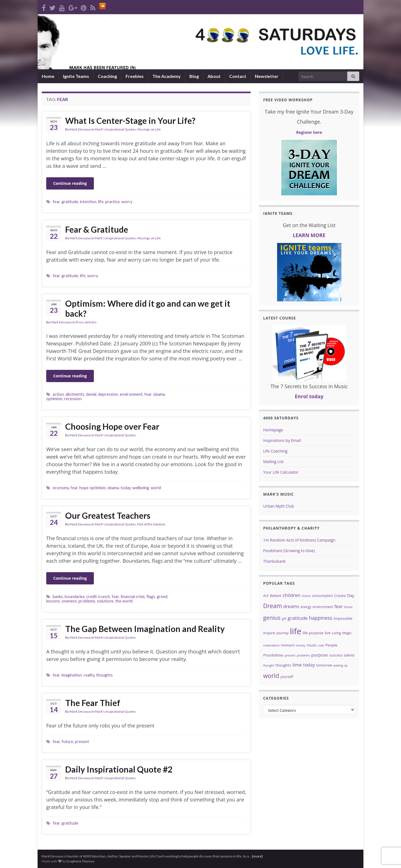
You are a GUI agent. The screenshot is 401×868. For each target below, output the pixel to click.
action (58, 394)
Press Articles (86, 322)
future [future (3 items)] (348, 607)
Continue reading (70, 183)
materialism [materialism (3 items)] (271, 645)
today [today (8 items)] (309, 665)
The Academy (167, 76)
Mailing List (273, 462)
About (214, 76)
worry (127, 202)
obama (159, 394)
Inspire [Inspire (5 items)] (269, 633)
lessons (53, 601)
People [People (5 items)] (331, 645)
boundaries (75, 597)
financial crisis (133, 597)
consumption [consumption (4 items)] (322, 596)
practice (113, 202)
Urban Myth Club (279, 506)
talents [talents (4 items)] (349, 655)
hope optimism (92, 488)
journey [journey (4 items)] (283, 633)
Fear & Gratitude (97, 229)
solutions (105, 601)
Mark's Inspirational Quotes (115, 129)
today (126, 488)
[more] (257, 856)
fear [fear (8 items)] (339, 606)
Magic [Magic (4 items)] (347, 633)
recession (73, 399)
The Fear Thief (93, 703)
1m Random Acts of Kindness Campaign (299, 540)
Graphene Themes (80, 861)
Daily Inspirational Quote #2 (119, 769)
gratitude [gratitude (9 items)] (298, 618)
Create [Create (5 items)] (340, 596)
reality (89, 675)
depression (108, 394)
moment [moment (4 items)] (288, 645)
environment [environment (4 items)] (323, 607)
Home (48, 76)
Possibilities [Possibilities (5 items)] (273, 655)
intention (88, 202)
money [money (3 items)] (300, 645)
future (67, 742)
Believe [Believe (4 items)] (276, 596)
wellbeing (141, 488)
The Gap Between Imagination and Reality (145, 629)
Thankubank (274, 561)
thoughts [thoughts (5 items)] (283, 665)
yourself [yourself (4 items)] (287, 677)
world (156, 488)
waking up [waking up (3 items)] (340, 665)
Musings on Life (149, 129)
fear (56, 202)
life (101, 202)
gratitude (70, 202)
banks (58, 597)
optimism (54, 399)
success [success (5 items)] (336, 655)
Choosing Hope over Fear (112, 426)
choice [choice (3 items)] (306, 596)
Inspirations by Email (282, 440)
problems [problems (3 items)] (303, 655)
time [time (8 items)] (297, 665)
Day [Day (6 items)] (351, 595)
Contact (238, 76)
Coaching (107, 76)
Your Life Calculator (281, 472)
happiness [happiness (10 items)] (321, 618)
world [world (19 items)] (271, 676)
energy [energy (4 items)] (306, 607)
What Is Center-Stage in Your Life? (130, 121)
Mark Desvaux (80, 129)
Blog (194, 76)
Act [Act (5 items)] (266, 596)
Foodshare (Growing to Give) (289, 551)
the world (124, 601)
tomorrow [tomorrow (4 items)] (324, 665)
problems (87, 601)
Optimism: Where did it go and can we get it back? (148, 308)
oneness (69, 601)
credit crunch (98, 597)
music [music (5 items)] (312, 645)
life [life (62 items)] (296, 631)
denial (91, 394)
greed (162, 597)
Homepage (273, 430)
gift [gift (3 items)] (284, 619)
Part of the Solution (151, 524)
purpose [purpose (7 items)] (320, 655)
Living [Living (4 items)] (337, 633)
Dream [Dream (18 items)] (272, 606)
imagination (72, 675)
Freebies (135, 76)
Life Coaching (275, 451)
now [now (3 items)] (321, 645)
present (82, 742)
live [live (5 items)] (328, 633)
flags (151, 597)
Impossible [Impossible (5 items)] (343, 618)
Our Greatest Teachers (108, 515)
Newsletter (267, 76)
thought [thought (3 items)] (269, 665)
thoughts (104, 675)
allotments (75, 394)
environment (131, 394)
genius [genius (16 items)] (272, 618)
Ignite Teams (76, 76)
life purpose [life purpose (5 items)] (313, 633)
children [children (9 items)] (292, 595)
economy (61, 488)
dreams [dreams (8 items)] (291, 606)
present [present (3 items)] (290, 655)
